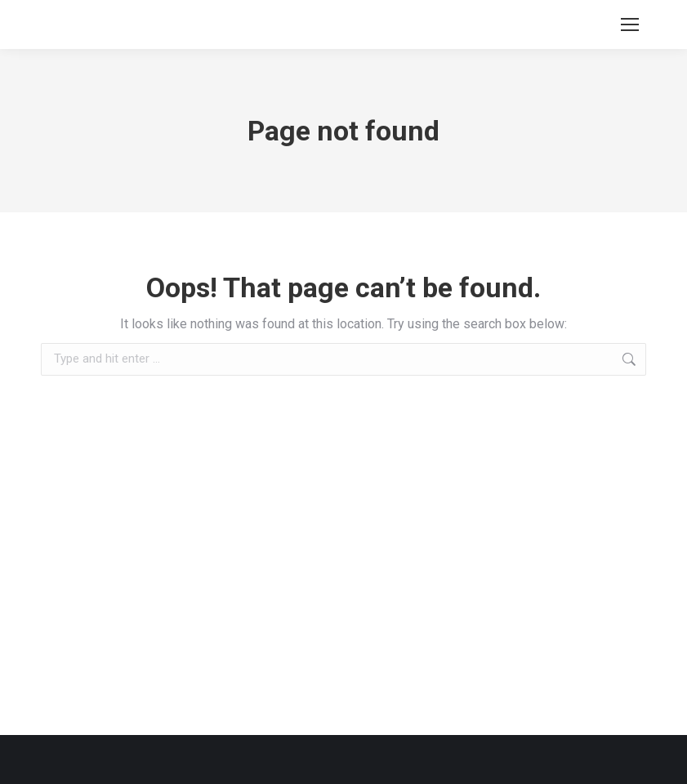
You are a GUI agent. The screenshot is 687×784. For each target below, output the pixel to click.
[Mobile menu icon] (630, 24)
